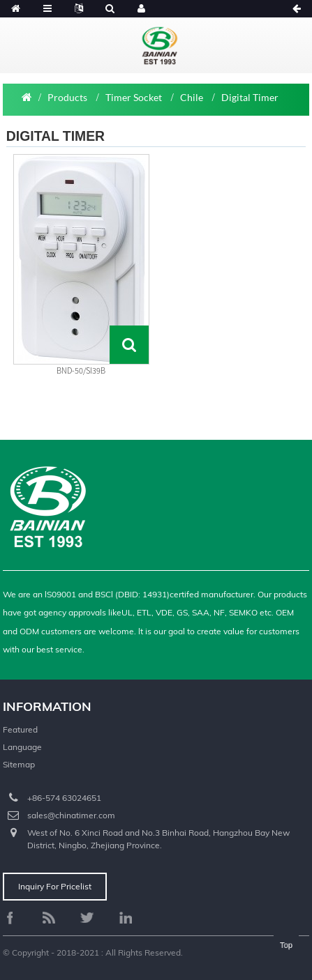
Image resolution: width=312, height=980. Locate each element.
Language (22, 747)
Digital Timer (250, 97)
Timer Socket (134, 97)
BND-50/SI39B (81, 370)
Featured (20, 729)
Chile (192, 97)
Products (67, 97)
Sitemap (19, 764)
